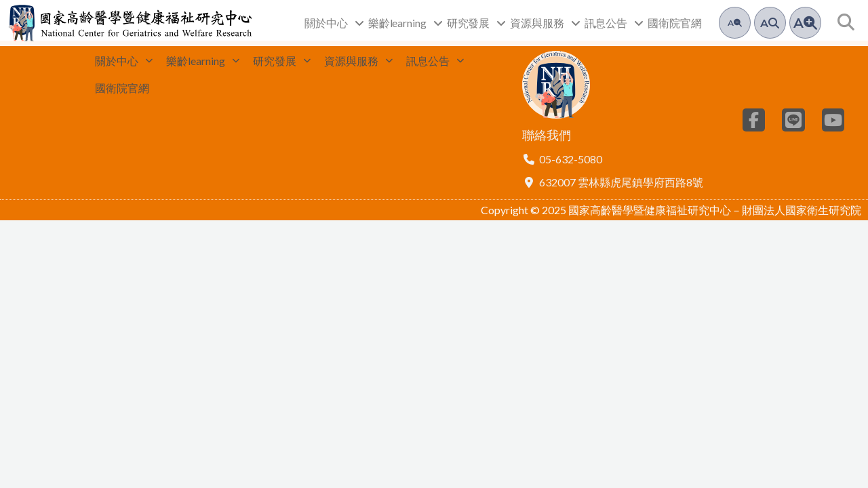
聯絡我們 (547, 140)
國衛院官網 (675, 23)
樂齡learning (406, 23)
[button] (846, 23)
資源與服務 (545, 23)
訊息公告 (614, 23)
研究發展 (477, 23)
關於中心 (334, 23)
